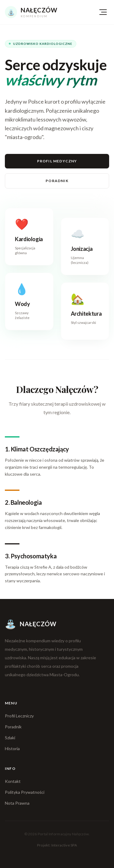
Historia (12, 748)
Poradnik (57, 181)
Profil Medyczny (57, 161)
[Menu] (103, 12)
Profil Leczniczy (19, 716)
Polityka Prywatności (25, 792)
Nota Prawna (17, 803)
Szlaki (10, 738)
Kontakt (13, 781)
